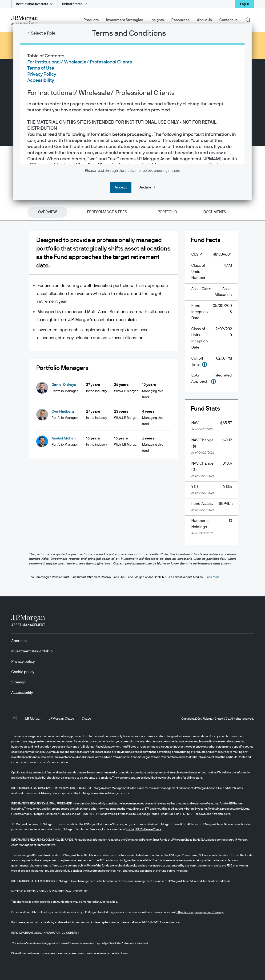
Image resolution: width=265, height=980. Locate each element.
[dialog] (132, 490)
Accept (121, 187)
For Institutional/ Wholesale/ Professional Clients (80, 62)
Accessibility (41, 80)
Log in (245, 4)
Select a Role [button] (43, 33)
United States (72, 4)
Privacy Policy (42, 74)
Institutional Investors (32, 4)
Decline (145, 187)
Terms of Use (41, 68)
